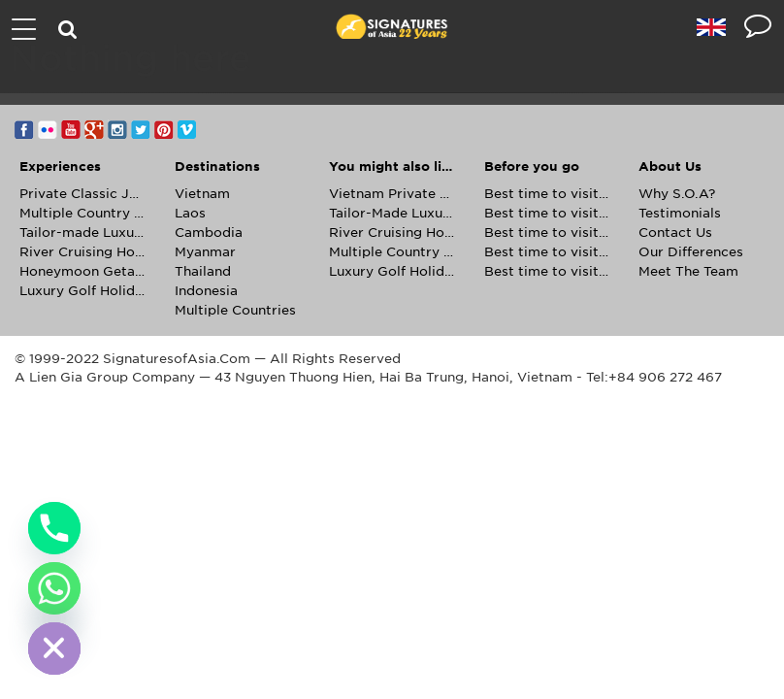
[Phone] (54, 528)
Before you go (532, 166)
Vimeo (187, 129)
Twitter (141, 129)
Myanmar (205, 252)
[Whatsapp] (54, 588)
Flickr (48, 129)
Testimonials (680, 213)
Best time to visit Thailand (547, 271)
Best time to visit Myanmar (547, 252)
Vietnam (202, 194)
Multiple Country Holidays (392, 252)
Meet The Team (688, 271)
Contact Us (675, 233)
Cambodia (209, 233)
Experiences (60, 166)
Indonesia (206, 291)
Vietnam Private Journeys (392, 194)
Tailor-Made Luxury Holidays (392, 213)
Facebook (24, 129)
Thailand (203, 271)
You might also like (392, 166)
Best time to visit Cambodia (547, 194)
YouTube (71, 129)
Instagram (117, 129)
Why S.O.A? (677, 194)
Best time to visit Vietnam (547, 233)
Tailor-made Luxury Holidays (82, 233)
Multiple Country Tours (82, 213)
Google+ (94, 129)
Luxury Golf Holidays (82, 291)
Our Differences (691, 252)
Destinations (217, 166)
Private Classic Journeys (82, 194)
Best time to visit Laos (547, 213)
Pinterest (164, 129)
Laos (190, 213)
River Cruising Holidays (82, 252)
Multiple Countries (235, 310)
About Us (670, 166)
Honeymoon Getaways (82, 271)
